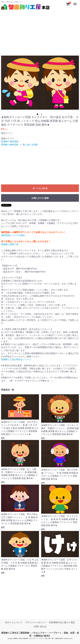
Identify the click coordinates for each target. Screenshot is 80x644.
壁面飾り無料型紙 (10, 142)
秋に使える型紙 (30, 145)
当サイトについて (14, 623)
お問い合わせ (40, 627)
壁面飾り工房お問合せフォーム (16, 359)
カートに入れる (40, 188)
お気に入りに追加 (40, 198)
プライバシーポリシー (36, 623)
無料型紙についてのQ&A (13, 235)
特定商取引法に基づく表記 (62, 623)
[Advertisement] (40, 30)
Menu (75, 3)
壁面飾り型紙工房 (10, 244)
